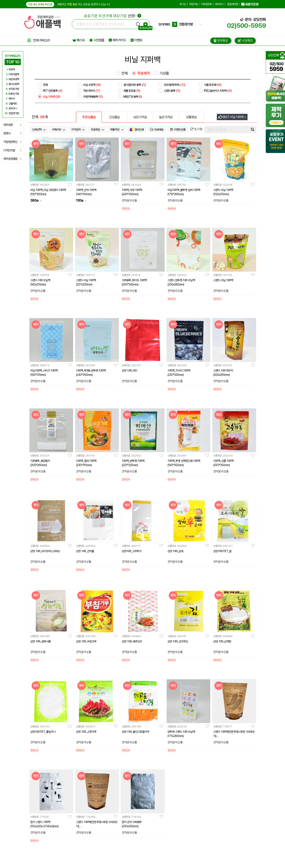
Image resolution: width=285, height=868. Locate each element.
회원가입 (194, 4)
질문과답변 (232, 4)
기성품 (164, 73)
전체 (125, 73)
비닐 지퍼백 (52, 97)
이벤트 (136, 40)
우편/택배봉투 (93, 97)
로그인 (183, 4)
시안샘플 (97, 40)
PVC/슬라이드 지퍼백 (218, 91)
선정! (113, 16)
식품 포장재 (213, 85)
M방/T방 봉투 (133, 97)
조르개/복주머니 (174, 85)
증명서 (12, 133)
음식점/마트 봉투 (135, 85)
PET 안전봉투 (53, 91)
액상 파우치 (92, 91)
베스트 (79, 40)
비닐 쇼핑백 (92, 85)
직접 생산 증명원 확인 (40, 4)
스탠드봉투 (172, 91)
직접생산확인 (12, 142)
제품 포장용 (132, 91)
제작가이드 (117, 40)
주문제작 (144, 73)
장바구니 (219, 4)
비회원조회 (206, 4)
